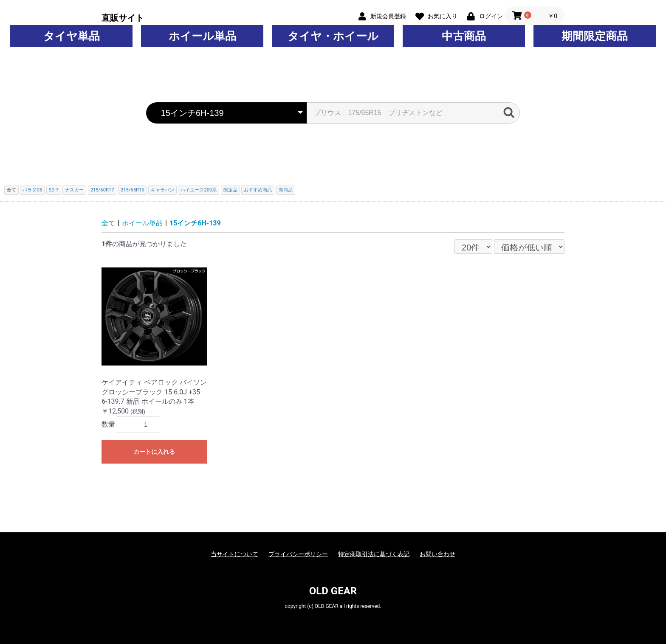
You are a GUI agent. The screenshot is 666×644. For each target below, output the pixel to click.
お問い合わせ (437, 554)
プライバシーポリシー (298, 554)
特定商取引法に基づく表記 (374, 554)
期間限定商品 (595, 36)
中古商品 (464, 36)
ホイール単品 (202, 36)
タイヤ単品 (72, 36)
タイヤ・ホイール (333, 36)
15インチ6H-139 (195, 223)
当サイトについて (234, 554)
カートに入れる (154, 452)
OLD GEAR (333, 591)
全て (108, 223)
